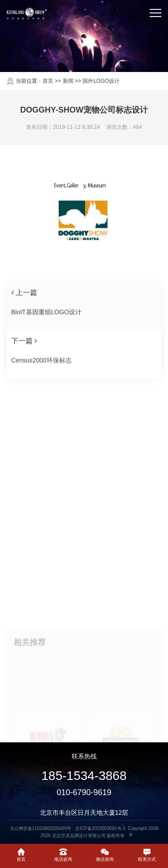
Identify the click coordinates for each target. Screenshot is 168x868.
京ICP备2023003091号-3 (100, 828)
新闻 (68, 81)
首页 (48, 81)
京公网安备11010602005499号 (41, 828)
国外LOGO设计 (101, 81)
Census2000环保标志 (41, 367)
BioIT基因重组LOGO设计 (46, 318)
